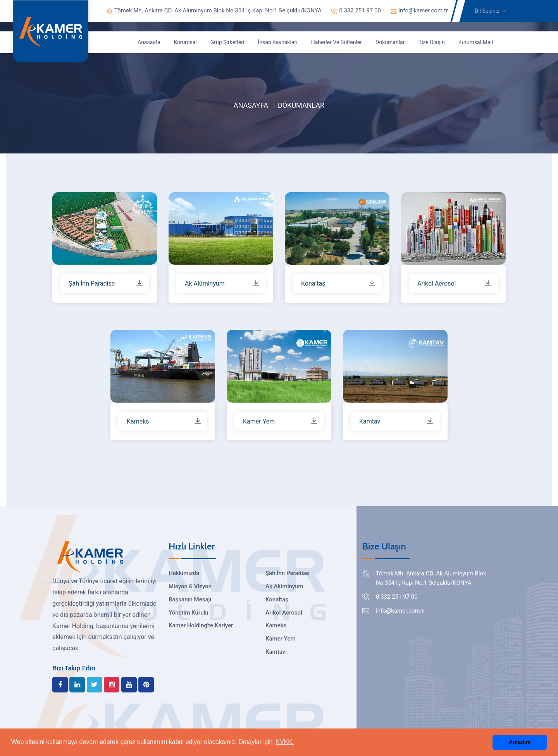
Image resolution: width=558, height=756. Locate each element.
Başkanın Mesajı (190, 599)
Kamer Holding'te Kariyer (201, 625)
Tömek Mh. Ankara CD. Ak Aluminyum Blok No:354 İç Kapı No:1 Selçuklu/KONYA (214, 10)
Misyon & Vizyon (190, 586)
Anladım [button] (520, 742)
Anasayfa (149, 42)
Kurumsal (185, 42)
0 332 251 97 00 (356, 10)
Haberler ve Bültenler (337, 42)
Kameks (276, 625)
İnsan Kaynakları (278, 42)
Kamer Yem (280, 639)
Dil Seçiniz (490, 11)
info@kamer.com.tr (419, 10)
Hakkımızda (184, 573)
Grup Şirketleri (227, 42)
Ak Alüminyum (284, 586)
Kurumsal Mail (476, 42)
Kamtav (275, 652)
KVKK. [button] (285, 742)
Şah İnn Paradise (287, 573)
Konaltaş (277, 599)
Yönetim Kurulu (189, 613)
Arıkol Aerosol (284, 613)
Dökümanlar (390, 42)
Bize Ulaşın (431, 42)
